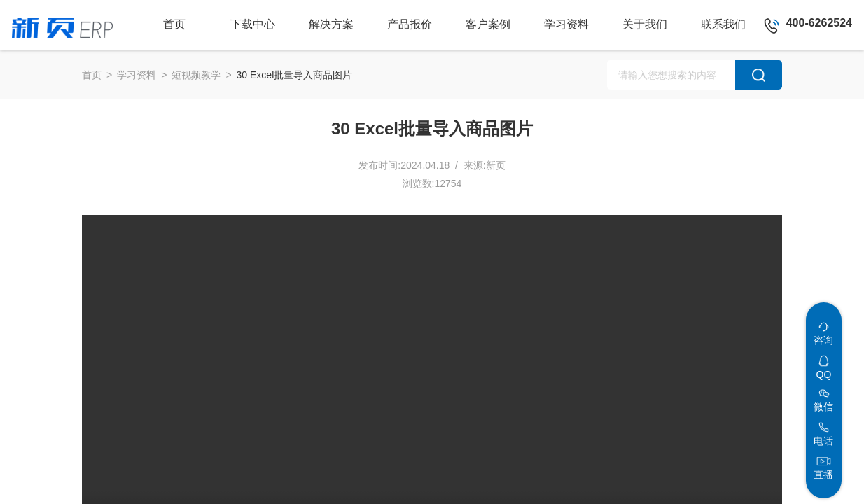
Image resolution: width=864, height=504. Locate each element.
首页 (92, 75)
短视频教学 (196, 75)
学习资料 (137, 75)
